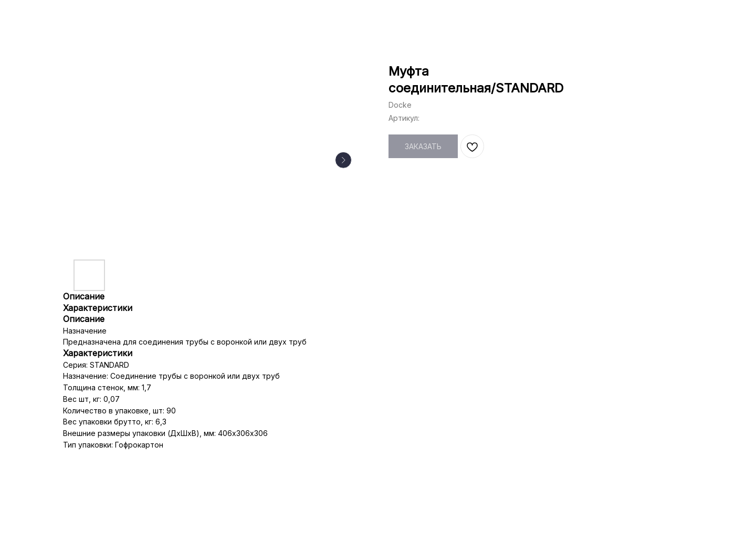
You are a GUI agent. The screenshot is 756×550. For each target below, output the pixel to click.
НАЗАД (33, 16)
